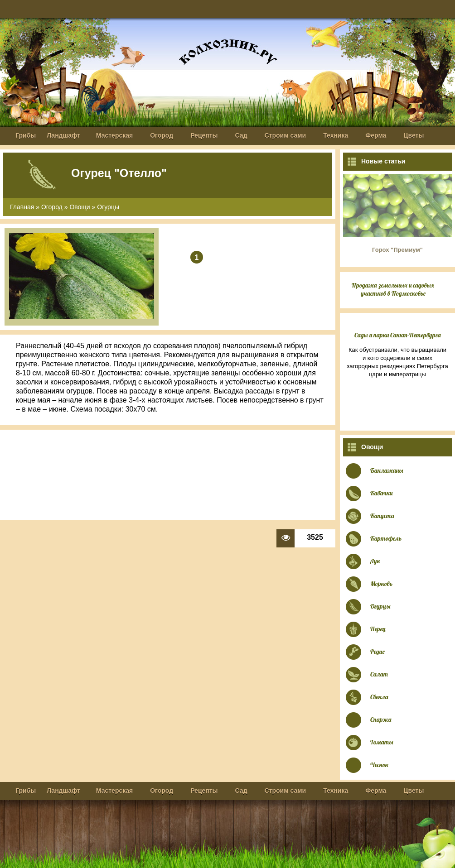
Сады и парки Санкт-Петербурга (398, 335)
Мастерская (114, 135)
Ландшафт (63, 135)
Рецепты (204, 135)
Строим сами (286, 135)
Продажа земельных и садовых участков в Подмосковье (393, 289)
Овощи (80, 207)
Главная (22, 207)
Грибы (26, 135)
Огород (162, 135)
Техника (336, 135)
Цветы (414, 135)
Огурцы (108, 207)
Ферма (376, 135)
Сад (241, 135)
